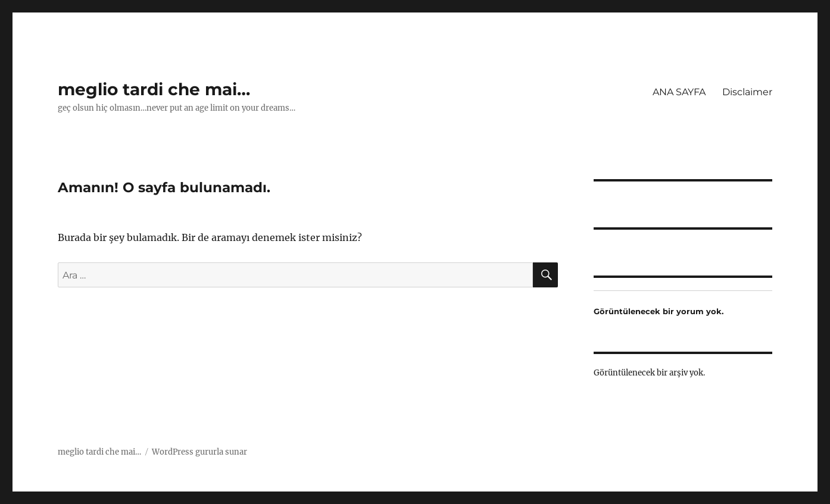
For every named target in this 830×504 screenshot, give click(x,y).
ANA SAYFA (679, 92)
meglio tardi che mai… (154, 89)
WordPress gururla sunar (199, 452)
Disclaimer (747, 92)
